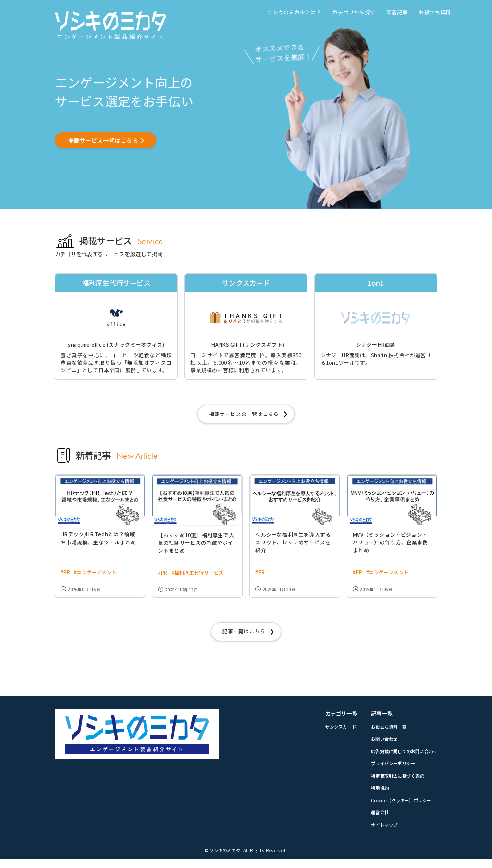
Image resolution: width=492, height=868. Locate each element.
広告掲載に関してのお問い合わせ (400, 757)
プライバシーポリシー (388, 770)
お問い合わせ (378, 745)
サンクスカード (332, 732)
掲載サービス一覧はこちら (107, 141)
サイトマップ (378, 833)
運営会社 (374, 820)
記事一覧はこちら (244, 636)
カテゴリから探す (354, 12)
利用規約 (374, 795)
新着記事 (397, 12)
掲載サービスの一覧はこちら (244, 417)
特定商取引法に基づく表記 (393, 782)
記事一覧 (375, 719)
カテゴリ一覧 (332, 719)
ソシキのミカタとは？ (294, 12)
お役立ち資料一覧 (383, 732)
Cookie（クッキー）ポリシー (396, 808)
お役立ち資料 (435, 12)
